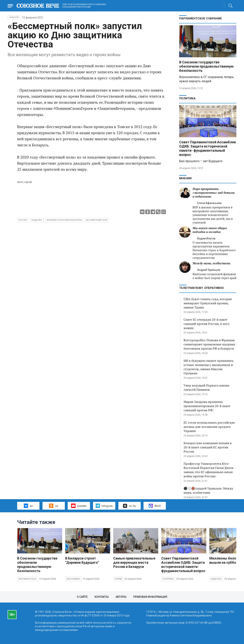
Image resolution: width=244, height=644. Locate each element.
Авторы (121, 597)
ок (53, 506)
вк (28, 506)
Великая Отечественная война (64, 220)
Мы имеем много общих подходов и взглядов (210, 230)
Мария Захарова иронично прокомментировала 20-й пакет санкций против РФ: (207, 406)
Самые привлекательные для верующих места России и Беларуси (134, 562)
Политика (187, 98)
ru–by (129, 506)
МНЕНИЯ (185, 178)
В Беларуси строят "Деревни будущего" (82, 560)
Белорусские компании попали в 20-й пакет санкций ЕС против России (208, 447)
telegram (104, 506)
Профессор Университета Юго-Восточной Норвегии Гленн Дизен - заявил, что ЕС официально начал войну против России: (209, 470)
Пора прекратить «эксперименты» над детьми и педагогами (214, 193)
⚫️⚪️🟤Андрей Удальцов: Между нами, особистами (208, 490)
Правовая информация (150, 597)
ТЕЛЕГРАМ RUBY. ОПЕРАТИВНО (201, 288)
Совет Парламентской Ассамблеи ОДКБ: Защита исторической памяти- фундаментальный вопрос (207, 148)
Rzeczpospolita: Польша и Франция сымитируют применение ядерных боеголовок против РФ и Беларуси (209, 344)
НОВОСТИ (14, 17)
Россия (23, 220)
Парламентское (27, 579)
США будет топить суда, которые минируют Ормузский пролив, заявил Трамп (208, 303)
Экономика (73, 579)
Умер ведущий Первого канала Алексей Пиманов (206, 387)
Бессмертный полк (97, 220)
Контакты (102, 597)
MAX (155, 506)
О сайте (82, 597)
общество (37, 220)
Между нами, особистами (211, 263)
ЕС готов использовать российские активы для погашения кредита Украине (209, 427)
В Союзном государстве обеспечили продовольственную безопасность (206, 66)
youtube (79, 506)
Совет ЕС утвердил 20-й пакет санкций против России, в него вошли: (206, 324)
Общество (216, 579)
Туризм (118, 579)
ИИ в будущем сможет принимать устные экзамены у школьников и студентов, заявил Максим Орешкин (209, 367)
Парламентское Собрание (201, 18)
